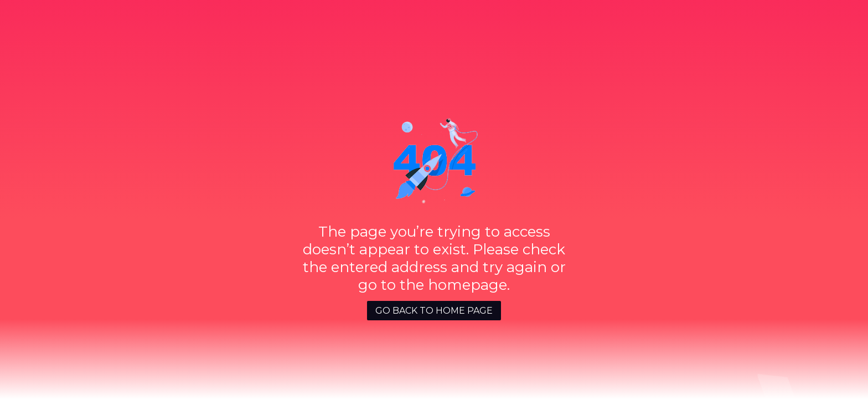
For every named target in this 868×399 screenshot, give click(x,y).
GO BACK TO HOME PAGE (434, 311)
